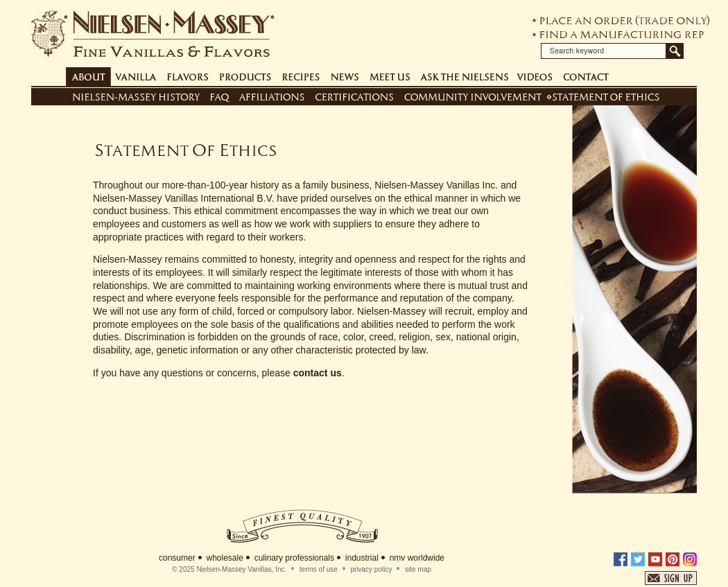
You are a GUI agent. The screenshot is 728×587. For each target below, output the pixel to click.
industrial (362, 558)
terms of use (319, 569)
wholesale (224, 558)
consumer (177, 558)
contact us (318, 373)
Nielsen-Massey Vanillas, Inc (240, 569)
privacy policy (371, 569)
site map (418, 569)
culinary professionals (294, 558)
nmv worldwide (417, 558)
